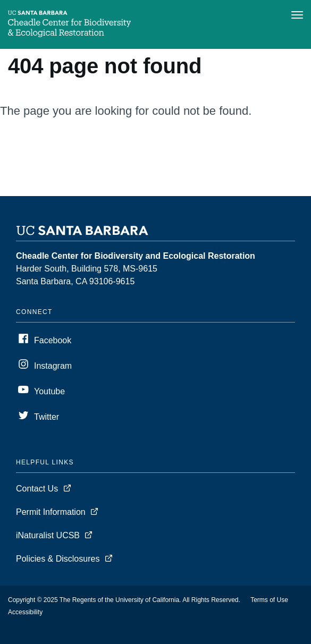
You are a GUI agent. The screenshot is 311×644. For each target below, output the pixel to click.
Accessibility (25, 612)
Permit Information (51, 512)
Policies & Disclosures (58, 559)
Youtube (49, 391)
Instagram (53, 366)
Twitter (47, 417)
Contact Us (37, 489)
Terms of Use (269, 600)
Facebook (53, 340)
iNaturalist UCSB (48, 535)
